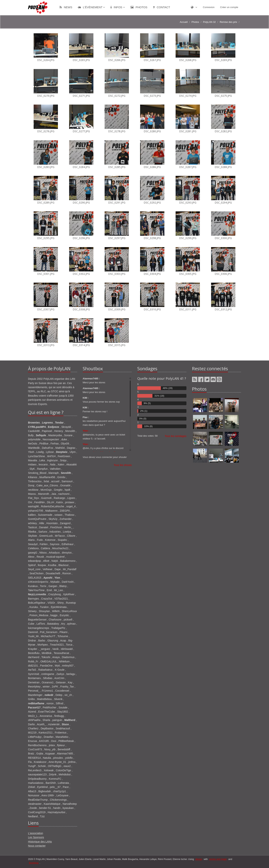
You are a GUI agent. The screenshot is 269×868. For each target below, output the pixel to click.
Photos (139, 7)
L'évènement (92, 7)
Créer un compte (229, 7)
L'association (36, 833)
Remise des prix (228, 22)
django (199, 859)
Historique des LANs (40, 842)
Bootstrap (34, 863)
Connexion (209, 7)
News (66, 7)
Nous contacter (37, 846)
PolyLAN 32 (209, 22)
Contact (162, 7)
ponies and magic (218, 859)
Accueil (184, 22)
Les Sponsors (36, 837)
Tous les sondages (176, 436)
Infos (118, 7)
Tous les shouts (123, 465)
